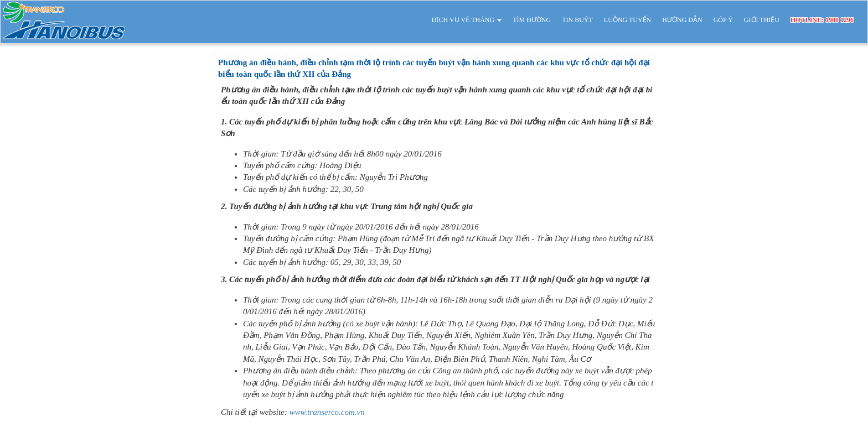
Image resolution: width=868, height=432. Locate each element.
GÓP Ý (723, 20)
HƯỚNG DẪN (682, 20)
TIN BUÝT (577, 20)
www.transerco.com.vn (327, 412)
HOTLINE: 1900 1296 (822, 20)
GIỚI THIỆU (762, 20)
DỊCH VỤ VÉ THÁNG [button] (467, 20)
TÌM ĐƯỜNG (532, 20)
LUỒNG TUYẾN (627, 20)
